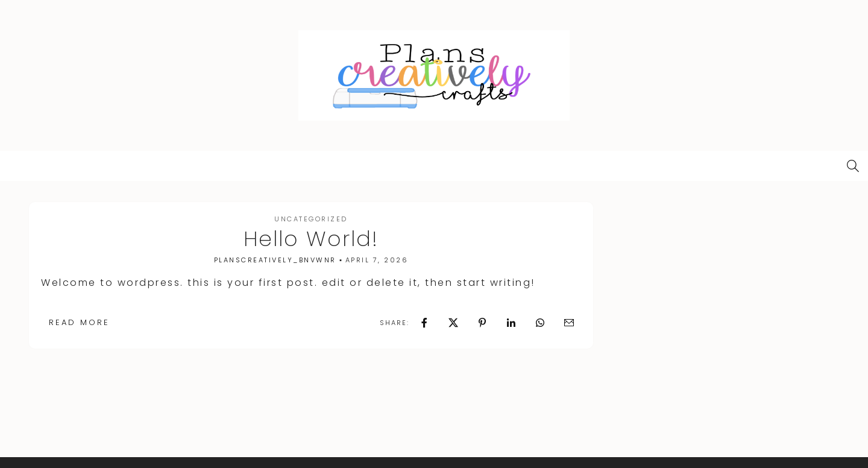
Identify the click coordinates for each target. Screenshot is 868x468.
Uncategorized (311, 219)
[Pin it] (482, 323)
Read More (79, 322)
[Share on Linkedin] (511, 323)
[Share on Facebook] (424, 323)
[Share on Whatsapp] (540, 323)
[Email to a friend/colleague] (569, 323)
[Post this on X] (453, 323)
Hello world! (311, 239)
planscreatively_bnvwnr (275, 260)
